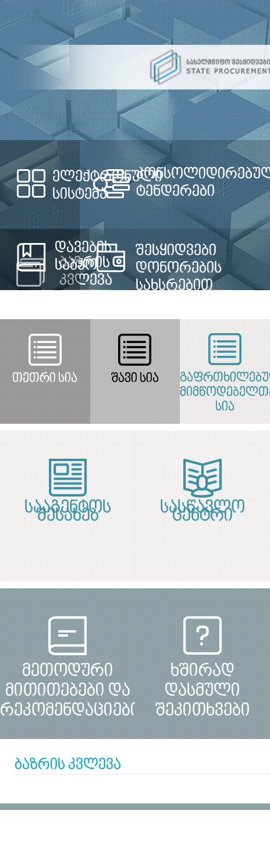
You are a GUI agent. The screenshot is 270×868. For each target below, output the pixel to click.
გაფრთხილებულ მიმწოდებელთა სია (225, 387)
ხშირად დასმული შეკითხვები (203, 681)
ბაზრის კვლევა (68, 765)
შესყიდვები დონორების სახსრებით (179, 269)
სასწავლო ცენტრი (202, 512)
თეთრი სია (45, 379)
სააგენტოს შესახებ (68, 512)
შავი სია (135, 379)
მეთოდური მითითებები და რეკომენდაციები (67, 681)
